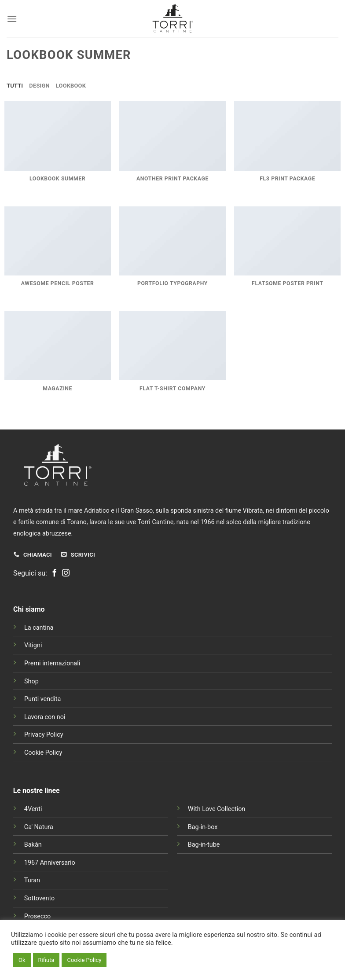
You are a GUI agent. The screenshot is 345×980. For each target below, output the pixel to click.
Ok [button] (22, 960)
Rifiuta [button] (46, 960)
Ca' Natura (39, 827)
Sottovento (39, 898)
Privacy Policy (44, 735)
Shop (31, 681)
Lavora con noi (45, 717)
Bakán (33, 845)
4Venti (33, 809)
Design (39, 86)
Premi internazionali (52, 663)
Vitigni (33, 645)
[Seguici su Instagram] (66, 573)
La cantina (39, 628)
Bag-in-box (203, 827)
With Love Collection (217, 809)
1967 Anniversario (50, 863)
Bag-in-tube (204, 845)
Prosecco (37, 916)
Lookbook (71, 86)
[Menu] (12, 19)
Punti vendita (42, 699)
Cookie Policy (43, 753)
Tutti (15, 86)
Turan (32, 880)
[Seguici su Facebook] (54, 573)
